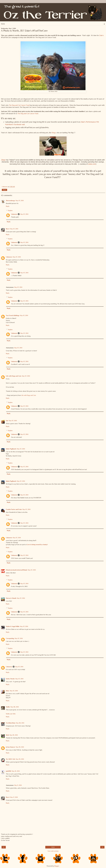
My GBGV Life (10, 759)
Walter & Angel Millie (13, 626)
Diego (54, 133)
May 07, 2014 (20, 201)
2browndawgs (10, 201)
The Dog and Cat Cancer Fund (19, 105)
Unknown (14, 214)
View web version (53, 851)
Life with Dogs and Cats (14, 376)
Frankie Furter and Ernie (14, 509)
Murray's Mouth (11, 598)
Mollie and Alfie (11, 714)
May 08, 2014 (15, 707)
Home (53, 847)
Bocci (8, 229)
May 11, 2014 (18, 785)
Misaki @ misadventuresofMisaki (16, 570)
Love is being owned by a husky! (37, 545)
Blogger (57, 866)
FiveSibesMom (11, 723)
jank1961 (9, 771)
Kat (7, 421)
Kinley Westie (10, 679)
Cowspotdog (10, 638)
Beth (7, 735)
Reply (8, 206)
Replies (10, 210)
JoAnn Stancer (10, 747)
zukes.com (92, 164)
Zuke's (101, 35)
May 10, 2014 (16, 771)
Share (4, 190)
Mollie (8, 707)
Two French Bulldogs (13, 315)
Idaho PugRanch (11, 449)
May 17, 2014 (14, 797)
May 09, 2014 (14, 735)
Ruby (8, 691)
